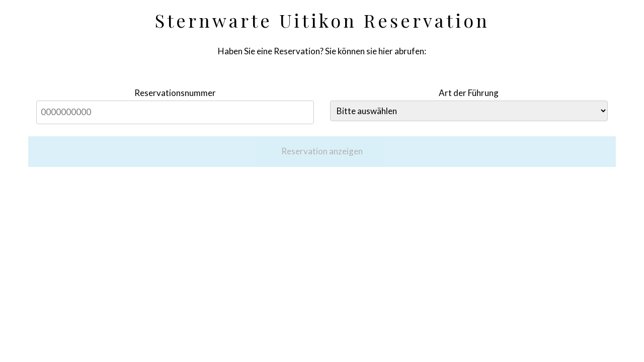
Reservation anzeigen (322, 151)
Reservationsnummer (175, 93)
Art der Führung (469, 93)
